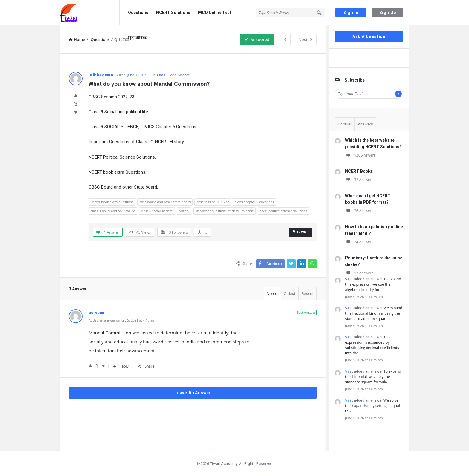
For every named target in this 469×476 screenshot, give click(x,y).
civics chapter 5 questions (254, 202)
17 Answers (359, 273)
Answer (301, 232)
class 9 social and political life (113, 211)
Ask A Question (369, 36)
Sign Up (388, 13)
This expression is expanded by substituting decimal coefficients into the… (372, 345)
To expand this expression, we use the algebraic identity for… (373, 284)
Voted (272, 294)
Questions (138, 13)
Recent (307, 294)
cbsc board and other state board (165, 202)
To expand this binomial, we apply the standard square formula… (373, 377)
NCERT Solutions (173, 13)
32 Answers (359, 180)
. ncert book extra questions (112, 202)
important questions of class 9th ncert (224, 211)
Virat (349, 279)
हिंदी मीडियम (138, 38)
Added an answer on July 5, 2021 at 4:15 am (122, 320)
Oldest (290, 294)
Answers (365, 124)
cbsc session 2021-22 (213, 202)
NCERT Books (359, 171)
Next (305, 39)
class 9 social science (157, 211)
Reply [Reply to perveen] (121, 366)
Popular (345, 124)
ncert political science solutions (283, 211)
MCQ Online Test (215, 13)
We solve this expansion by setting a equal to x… (373, 406)
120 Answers (360, 155)
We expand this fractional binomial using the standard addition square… (374, 313)
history (184, 211)
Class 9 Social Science (173, 75)
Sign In (351, 13)
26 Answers (359, 211)
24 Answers (359, 242)
